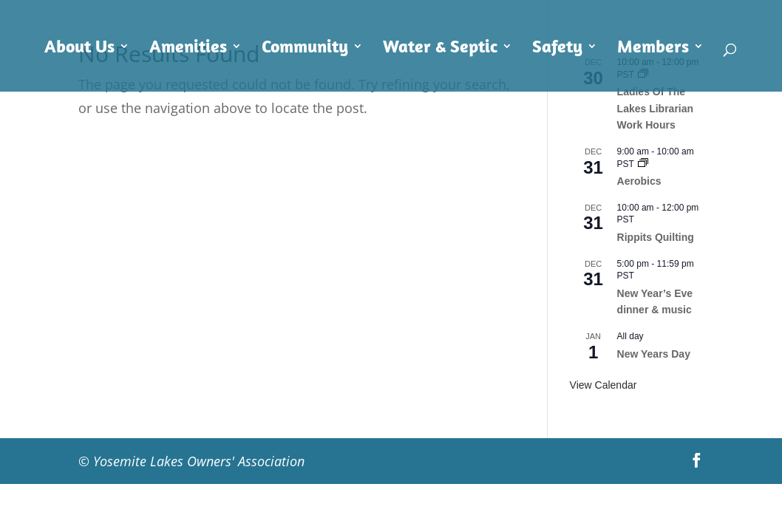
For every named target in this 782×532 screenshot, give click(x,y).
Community (305, 49)
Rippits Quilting (656, 237)
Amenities (188, 49)
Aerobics (639, 181)
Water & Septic (440, 49)
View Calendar (603, 385)
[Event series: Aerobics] (643, 164)
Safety (557, 49)
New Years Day (654, 354)
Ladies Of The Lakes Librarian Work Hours (656, 108)
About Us (79, 49)
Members (653, 49)
